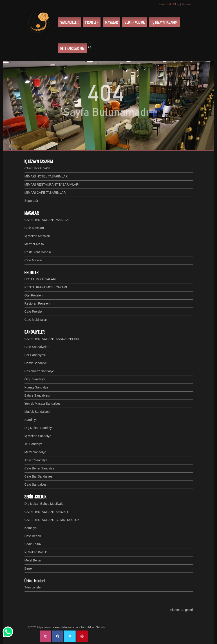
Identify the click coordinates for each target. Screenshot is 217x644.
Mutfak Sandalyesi (37, 412)
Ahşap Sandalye (36, 460)
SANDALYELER (34, 332)
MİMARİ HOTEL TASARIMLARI (47, 176)
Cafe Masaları (34, 228)
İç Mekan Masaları (37, 236)
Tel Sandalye (34, 444)
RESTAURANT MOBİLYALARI (46, 287)
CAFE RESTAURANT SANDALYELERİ (52, 339)
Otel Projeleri (34, 295)
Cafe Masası (33, 260)
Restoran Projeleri (37, 303)
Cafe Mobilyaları (36, 320)
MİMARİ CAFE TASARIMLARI (46, 193)
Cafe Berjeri (33, 536)
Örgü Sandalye (35, 379)
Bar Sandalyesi (35, 355)
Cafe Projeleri (34, 312)
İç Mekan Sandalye (38, 436)
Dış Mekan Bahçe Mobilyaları (45, 504)
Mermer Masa (34, 244)
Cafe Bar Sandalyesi (39, 476)
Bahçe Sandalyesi (37, 395)
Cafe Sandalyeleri (37, 347)
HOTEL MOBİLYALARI (40, 279)
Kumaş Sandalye (36, 387)
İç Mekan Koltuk (36, 552)
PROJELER (31, 272)
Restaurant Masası (38, 252)
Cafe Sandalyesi (36, 485)
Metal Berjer (33, 560)
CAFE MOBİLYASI (37, 168)
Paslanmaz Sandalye (39, 371)
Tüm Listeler (33, 587)
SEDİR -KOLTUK (35, 497)
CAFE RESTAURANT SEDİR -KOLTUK (52, 520)
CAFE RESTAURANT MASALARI (48, 220)
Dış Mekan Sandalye (39, 428)
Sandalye (31, 420)
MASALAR (31, 213)
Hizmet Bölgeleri (181, 610)
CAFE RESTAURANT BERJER (46, 512)
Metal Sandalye (35, 452)
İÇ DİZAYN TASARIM (39, 161)
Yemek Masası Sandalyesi (43, 404)
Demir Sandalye (36, 363)
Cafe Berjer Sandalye (39, 468)
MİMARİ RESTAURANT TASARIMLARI (52, 184)
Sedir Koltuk (33, 544)
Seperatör (31, 201)
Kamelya (31, 528)
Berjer (29, 568)
